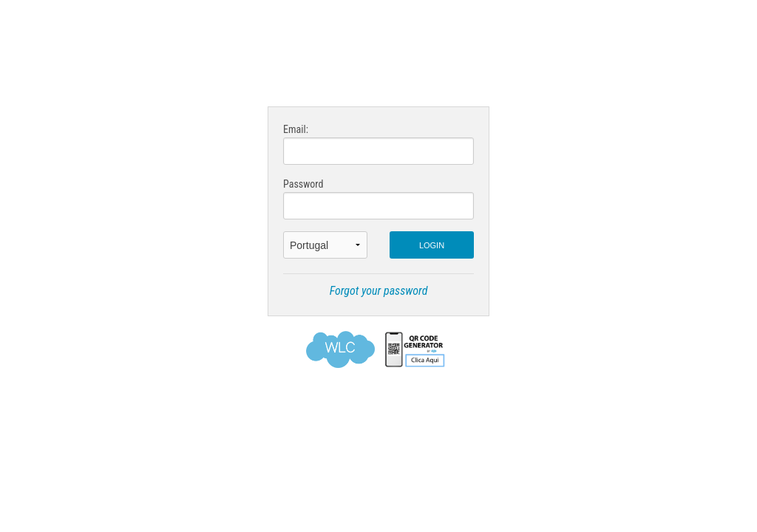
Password (378, 199)
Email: (378, 144)
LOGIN (432, 245)
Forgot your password (379, 291)
